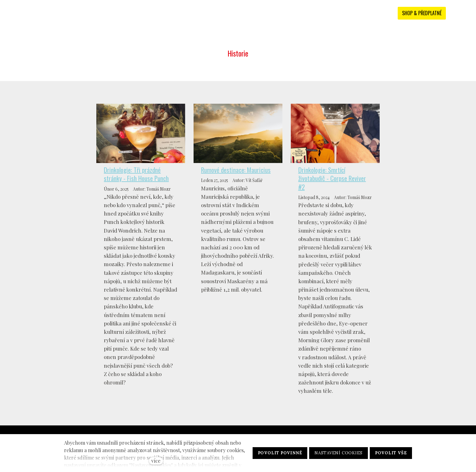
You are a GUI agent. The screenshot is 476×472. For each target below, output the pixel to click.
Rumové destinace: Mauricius (236, 170)
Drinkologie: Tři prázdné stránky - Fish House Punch (136, 174)
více (156, 461)
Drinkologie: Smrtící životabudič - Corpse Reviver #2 (332, 178)
